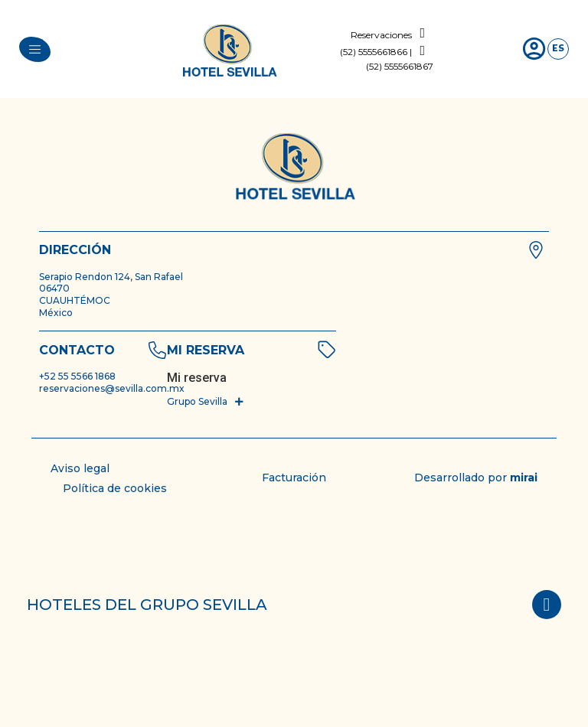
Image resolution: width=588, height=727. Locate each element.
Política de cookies (115, 488)
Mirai (524, 478)
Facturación (294, 478)
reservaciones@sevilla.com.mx (112, 388)
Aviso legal (80, 468)
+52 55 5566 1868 (77, 376)
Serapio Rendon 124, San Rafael (111, 277)
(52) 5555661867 (400, 66)
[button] (206, 402)
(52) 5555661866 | (376, 52)
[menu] (35, 49)
